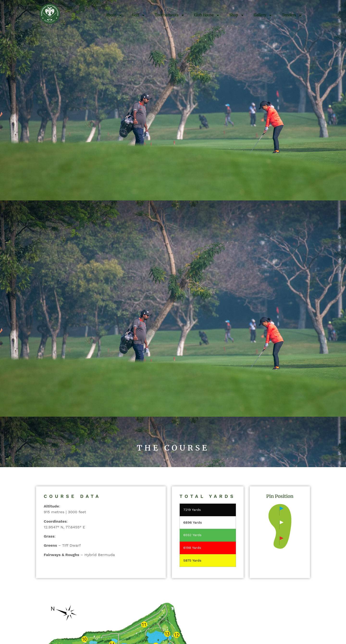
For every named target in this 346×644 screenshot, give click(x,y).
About (114, 15)
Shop (237, 15)
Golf (139, 15)
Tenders (292, 15)
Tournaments (170, 15)
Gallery (263, 15)
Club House (207, 15)
